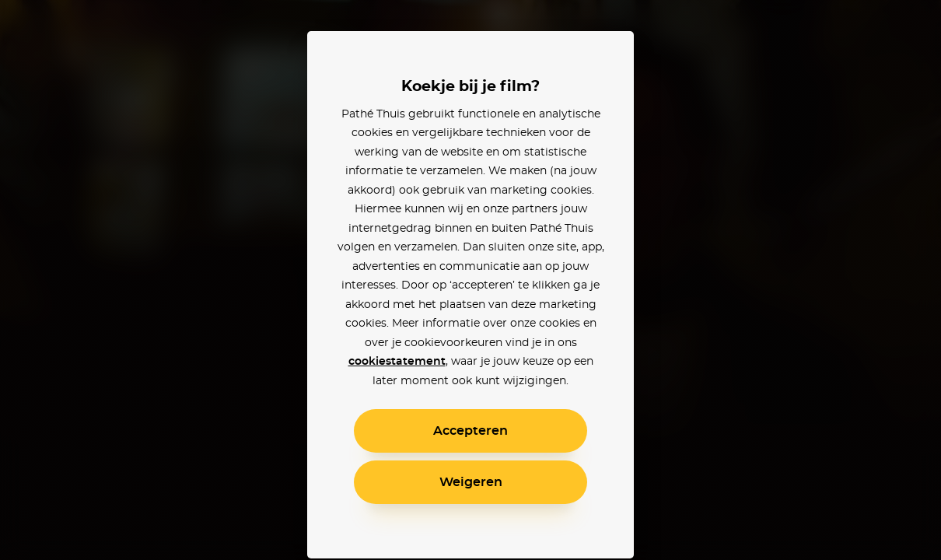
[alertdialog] (471, 280)
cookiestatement (397, 362)
